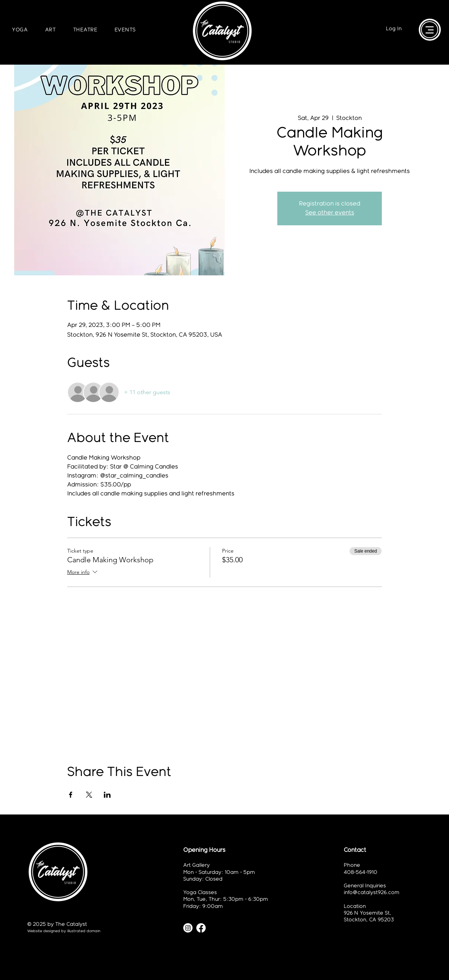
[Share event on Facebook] (71, 795)
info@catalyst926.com (372, 893)
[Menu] (430, 30)
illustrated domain (84, 931)
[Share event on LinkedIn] (107, 795)
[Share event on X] (89, 795)
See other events (330, 213)
